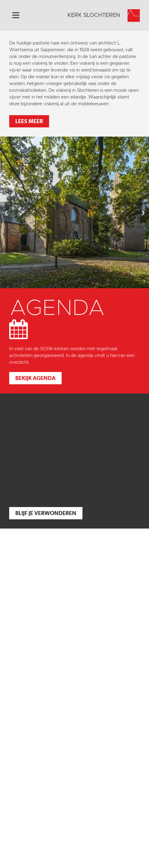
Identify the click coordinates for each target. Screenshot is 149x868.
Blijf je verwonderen (46, 513)
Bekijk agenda (35, 378)
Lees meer (29, 121)
